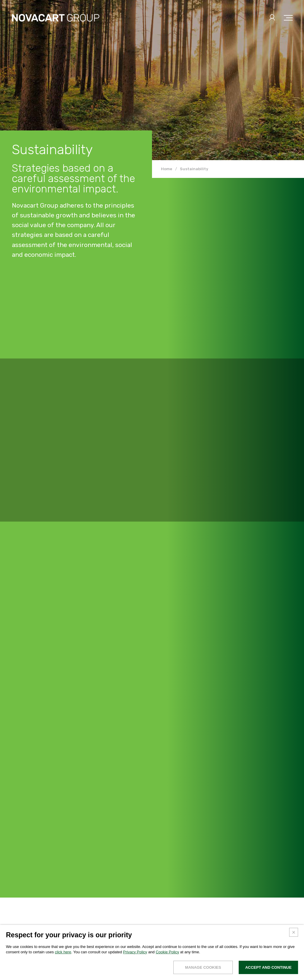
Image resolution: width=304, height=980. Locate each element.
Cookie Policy (167, 952)
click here (63, 952)
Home (167, 169)
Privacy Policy (135, 952)
